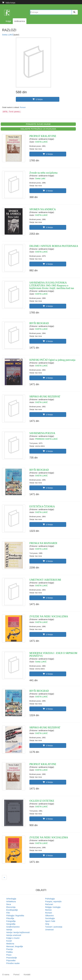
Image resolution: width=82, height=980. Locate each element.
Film (8, 913)
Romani (23, 107)
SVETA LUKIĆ (41, 142)
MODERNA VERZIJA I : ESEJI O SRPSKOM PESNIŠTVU (53, 655)
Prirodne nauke (13, 963)
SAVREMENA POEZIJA (42, 433)
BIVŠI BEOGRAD (39, 323)
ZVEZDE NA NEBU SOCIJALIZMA (49, 616)
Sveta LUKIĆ (8, 35)
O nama (6, 975)
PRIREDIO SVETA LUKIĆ (47, 439)
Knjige (8, 21)
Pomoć (17, 975)
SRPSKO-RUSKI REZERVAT (45, 397)
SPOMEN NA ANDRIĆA (43, 209)
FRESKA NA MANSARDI (43, 543)
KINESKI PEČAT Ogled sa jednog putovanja (52, 360)
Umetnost (49, 930)
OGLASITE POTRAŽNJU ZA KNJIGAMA (38, 129)
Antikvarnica (20, 21)
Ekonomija (11, 907)
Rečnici (48, 910)
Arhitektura (11, 902)
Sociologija (50, 918)
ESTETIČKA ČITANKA (42, 506)
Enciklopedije (12, 910)
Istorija (9, 930)
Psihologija (50, 899)
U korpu (38, 99)
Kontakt (27, 975)
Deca (9, 904)
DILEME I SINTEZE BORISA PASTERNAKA (54, 246)
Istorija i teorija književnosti (18, 932)
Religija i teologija (53, 907)
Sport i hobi (50, 921)
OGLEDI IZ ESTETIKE (42, 801)
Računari (49, 904)
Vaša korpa (9, 3)
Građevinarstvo (13, 927)
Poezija (10, 949)
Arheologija (11, 899)
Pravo (9, 955)
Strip (47, 924)
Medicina (10, 944)
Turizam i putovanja (54, 927)
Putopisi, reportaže (53, 902)
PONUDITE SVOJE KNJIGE (38, 124)
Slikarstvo (49, 916)
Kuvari (9, 941)
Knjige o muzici (13, 938)
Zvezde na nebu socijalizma (43, 173)
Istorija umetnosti (14, 935)
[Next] (4, 877)
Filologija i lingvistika (15, 916)
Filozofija (10, 918)
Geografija (11, 924)
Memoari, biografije (15, 946)
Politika (9, 952)
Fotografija (11, 921)
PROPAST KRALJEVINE (43, 136)
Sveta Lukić (40, 178)
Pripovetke (11, 960)
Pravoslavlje (12, 958)
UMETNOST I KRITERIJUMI (45, 580)
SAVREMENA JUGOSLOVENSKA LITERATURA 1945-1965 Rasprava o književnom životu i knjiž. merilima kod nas (52, 285)
